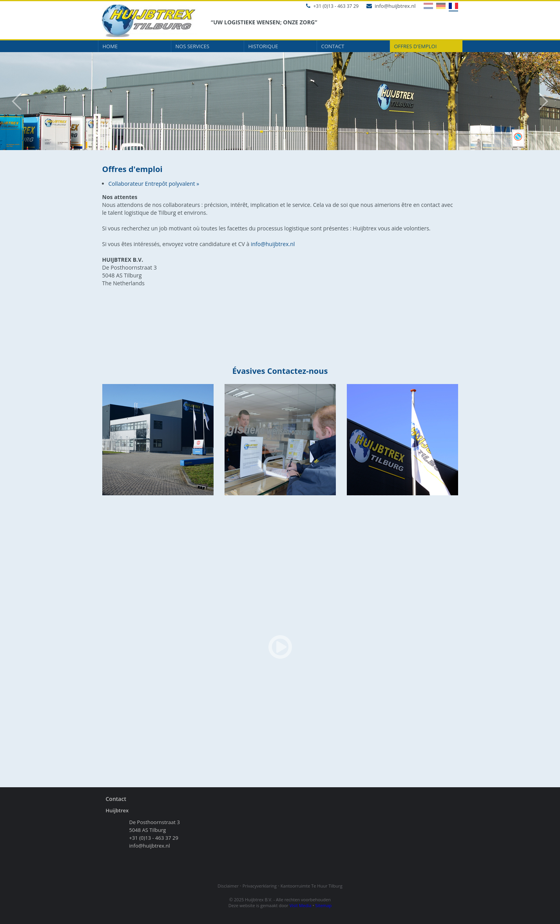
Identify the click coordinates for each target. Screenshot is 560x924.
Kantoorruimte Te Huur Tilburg (312, 886)
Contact (333, 46)
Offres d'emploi (416, 46)
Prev (13, 101)
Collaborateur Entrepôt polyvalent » (154, 184)
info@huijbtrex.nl (391, 6)
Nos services (193, 46)
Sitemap (323, 905)
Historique (263, 46)
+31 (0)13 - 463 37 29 (332, 6)
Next (547, 101)
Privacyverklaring (260, 886)
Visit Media (301, 905)
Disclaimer (228, 886)
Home (110, 46)
